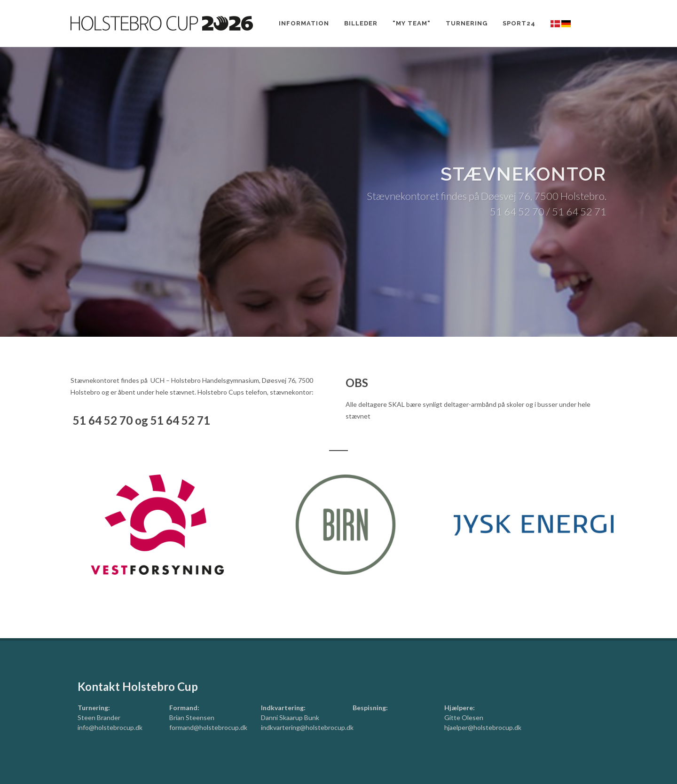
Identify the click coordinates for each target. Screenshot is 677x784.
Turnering (467, 23)
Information (304, 23)
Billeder (361, 23)
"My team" (412, 23)
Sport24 (519, 23)
